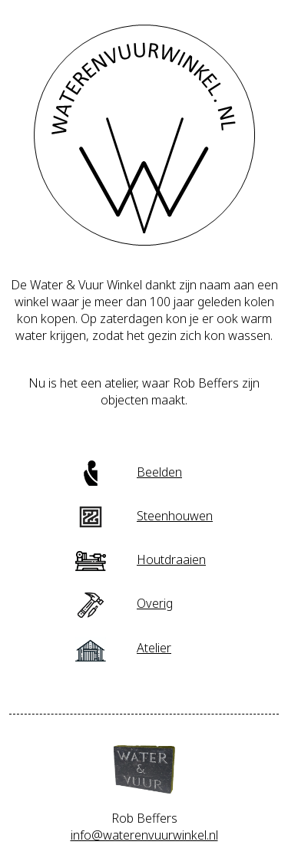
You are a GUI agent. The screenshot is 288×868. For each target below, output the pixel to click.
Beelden (129, 472)
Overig (124, 603)
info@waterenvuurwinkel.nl (144, 835)
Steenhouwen (144, 516)
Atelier (123, 648)
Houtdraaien (141, 559)
